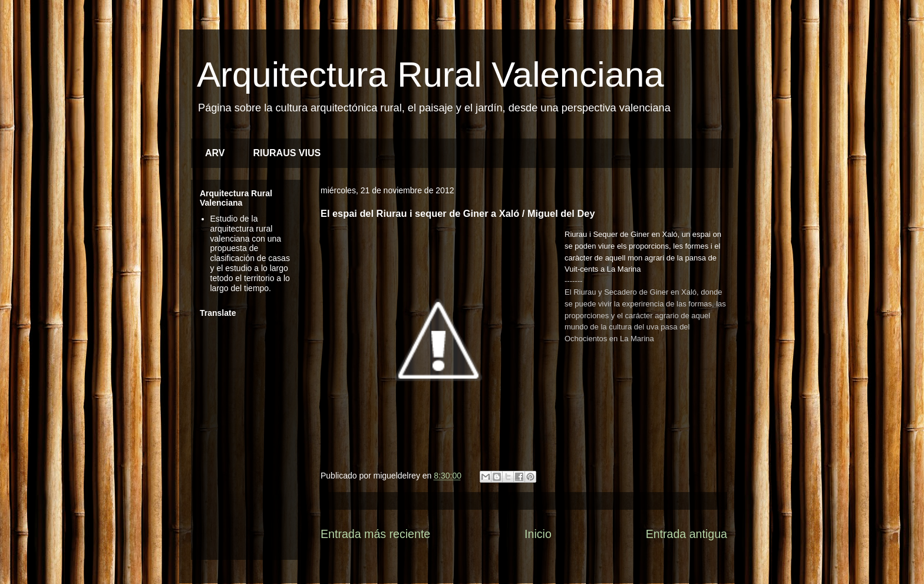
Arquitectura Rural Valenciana (430, 75)
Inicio (538, 534)
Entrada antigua (687, 534)
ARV (215, 153)
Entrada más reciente (375, 534)
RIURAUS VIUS (287, 153)
